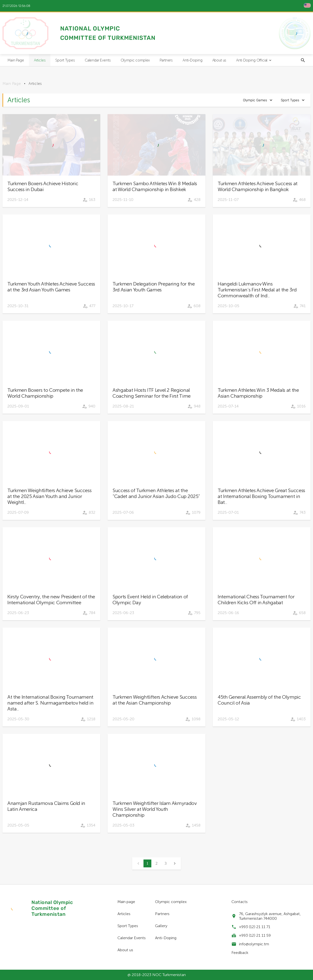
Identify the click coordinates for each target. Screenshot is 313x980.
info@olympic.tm (254, 944)
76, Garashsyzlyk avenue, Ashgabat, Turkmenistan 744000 (270, 916)
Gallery (161, 926)
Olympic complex (135, 60)
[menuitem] (16, 60)
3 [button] (166, 863)
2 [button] (156, 863)
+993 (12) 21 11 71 (255, 927)
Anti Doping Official (254, 60)
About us (219, 60)
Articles (40, 60)
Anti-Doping (192, 60)
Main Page (16, 60)
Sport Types (65, 60)
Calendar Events (98, 60)
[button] (175, 863)
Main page (126, 902)
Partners (166, 60)
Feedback (240, 953)
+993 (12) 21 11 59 (255, 935)
